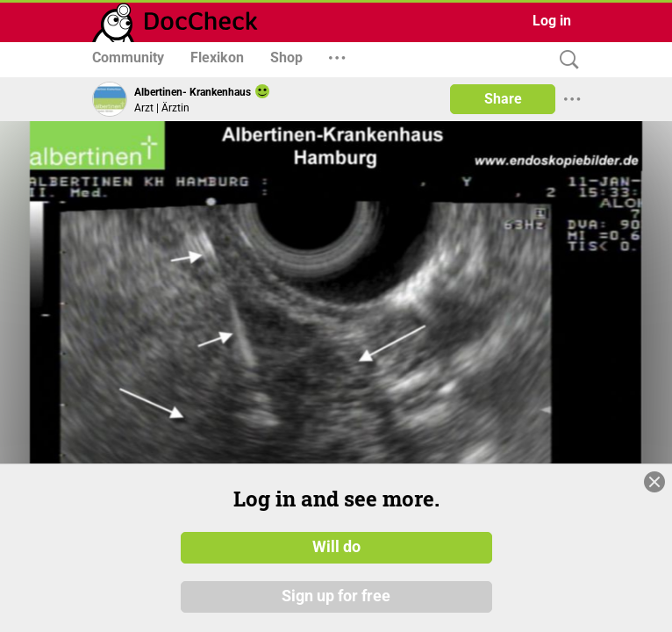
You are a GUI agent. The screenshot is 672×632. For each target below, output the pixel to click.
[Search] (565, 60)
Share (503, 99)
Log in (552, 21)
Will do (336, 547)
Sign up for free (336, 596)
